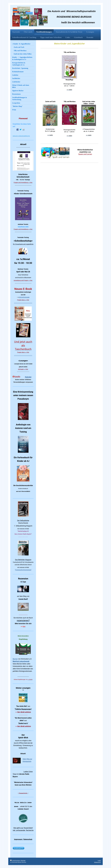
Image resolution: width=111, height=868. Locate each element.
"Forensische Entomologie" (23, 570)
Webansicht (97, 862)
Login (99, 860)
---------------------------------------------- (23, 303)
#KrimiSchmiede (24, 297)
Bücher (15, 659)
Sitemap (23, 860)
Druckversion (15, 860)
